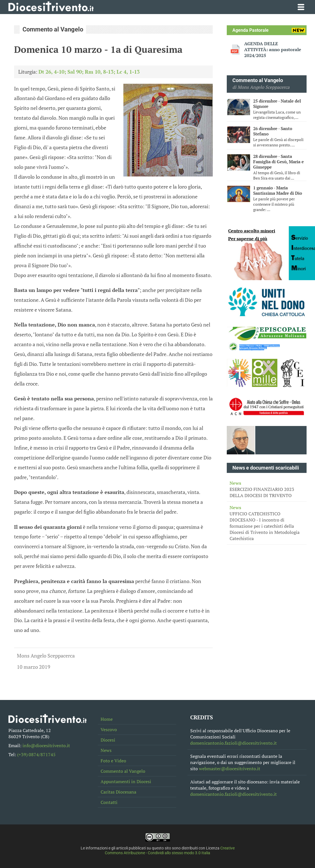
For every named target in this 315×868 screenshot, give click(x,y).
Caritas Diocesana (118, 792)
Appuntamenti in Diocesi (126, 781)
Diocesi (108, 740)
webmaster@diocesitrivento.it (230, 769)
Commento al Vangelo (123, 771)
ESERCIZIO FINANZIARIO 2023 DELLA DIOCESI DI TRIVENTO (267, 489)
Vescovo (109, 729)
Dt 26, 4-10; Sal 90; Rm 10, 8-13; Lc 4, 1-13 (89, 72)
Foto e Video (113, 761)
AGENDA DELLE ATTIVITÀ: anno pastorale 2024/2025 (273, 50)
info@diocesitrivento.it (46, 745)
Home (107, 719)
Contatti (109, 802)
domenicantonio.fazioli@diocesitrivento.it (234, 743)
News (106, 750)
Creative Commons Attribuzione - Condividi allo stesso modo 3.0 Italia (170, 851)
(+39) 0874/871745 (36, 754)
